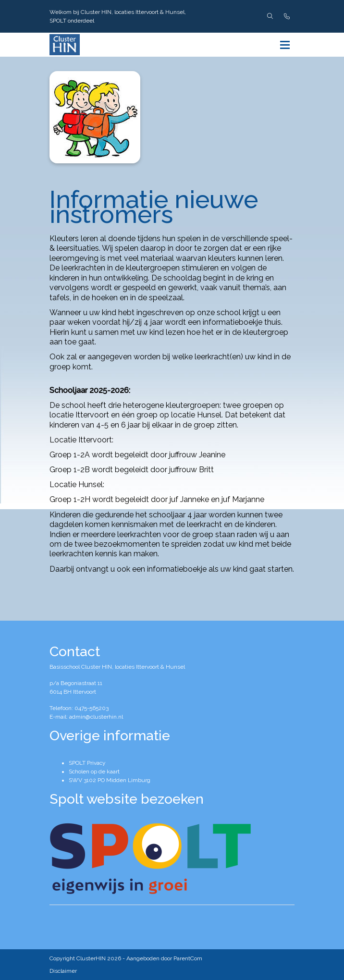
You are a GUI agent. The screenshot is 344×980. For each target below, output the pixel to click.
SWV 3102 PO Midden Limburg (110, 780)
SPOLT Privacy (87, 763)
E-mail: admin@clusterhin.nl (86, 717)
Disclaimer (63, 971)
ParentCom (188, 958)
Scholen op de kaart (94, 772)
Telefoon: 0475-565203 (79, 708)
